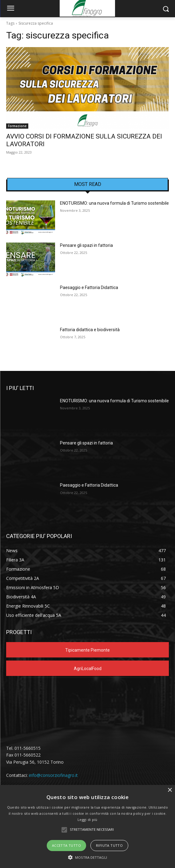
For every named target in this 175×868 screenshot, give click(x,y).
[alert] (87, 826)
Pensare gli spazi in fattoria (86, 245)
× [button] (170, 790)
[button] (87, 857)
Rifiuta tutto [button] (109, 845)
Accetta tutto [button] (66, 845)
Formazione (17, 126)
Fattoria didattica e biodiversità (90, 330)
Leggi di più (87, 820)
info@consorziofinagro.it (53, 775)
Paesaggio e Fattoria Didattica (89, 287)
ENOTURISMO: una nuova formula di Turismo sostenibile (114, 203)
